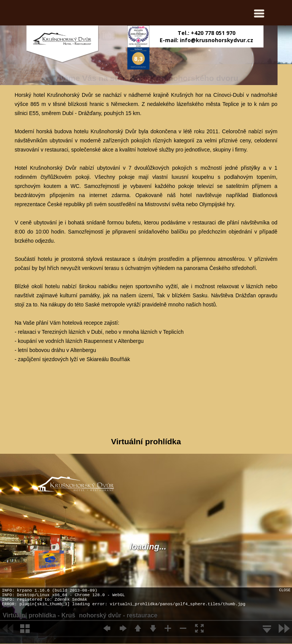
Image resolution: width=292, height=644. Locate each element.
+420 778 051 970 (213, 33)
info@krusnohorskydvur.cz (217, 40)
